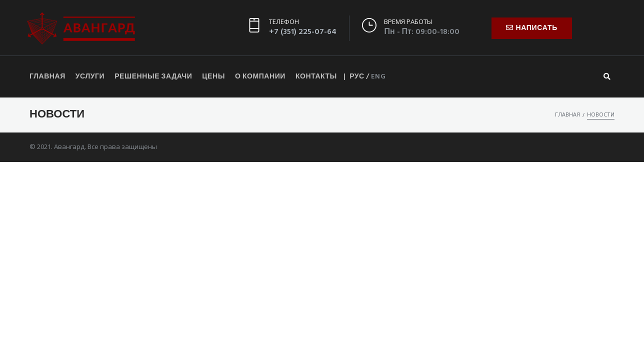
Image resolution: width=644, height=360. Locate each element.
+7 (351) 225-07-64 (303, 32)
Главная (567, 114)
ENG (378, 77)
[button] (532, 28)
